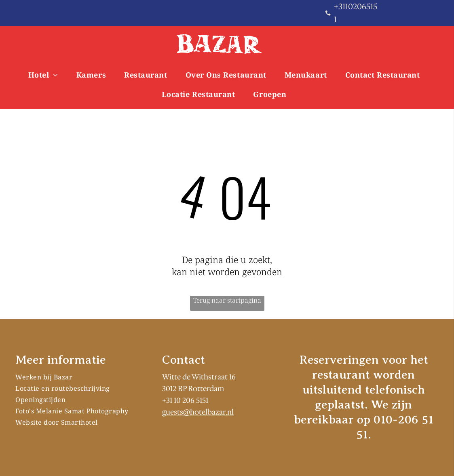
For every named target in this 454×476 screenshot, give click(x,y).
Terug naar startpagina (227, 300)
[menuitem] (46, 75)
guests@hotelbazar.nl (198, 412)
